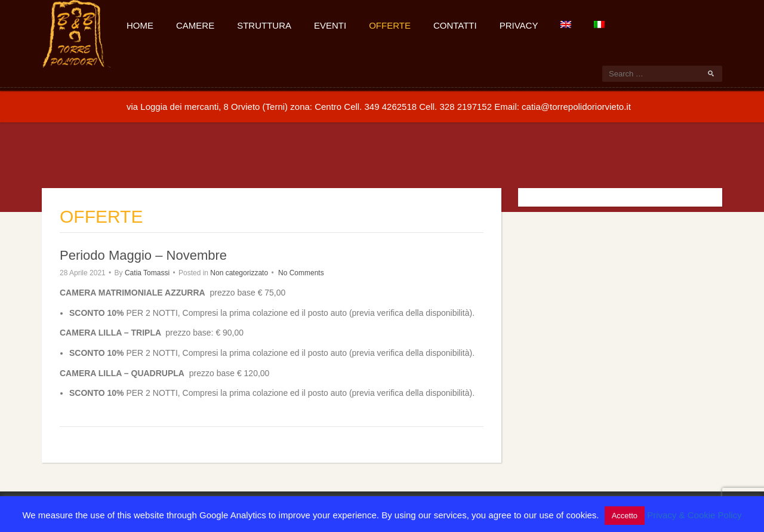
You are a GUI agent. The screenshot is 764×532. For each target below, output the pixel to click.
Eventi (330, 25)
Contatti (455, 25)
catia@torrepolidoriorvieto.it (576, 107)
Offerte (390, 25)
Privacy (519, 25)
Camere (195, 25)
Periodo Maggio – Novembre (143, 255)
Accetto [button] (625, 516)
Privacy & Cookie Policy (694, 515)
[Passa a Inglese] (565, 24)
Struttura (264, 25)
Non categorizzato (239, 273)
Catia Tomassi (147, 273)
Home (140, 25)
